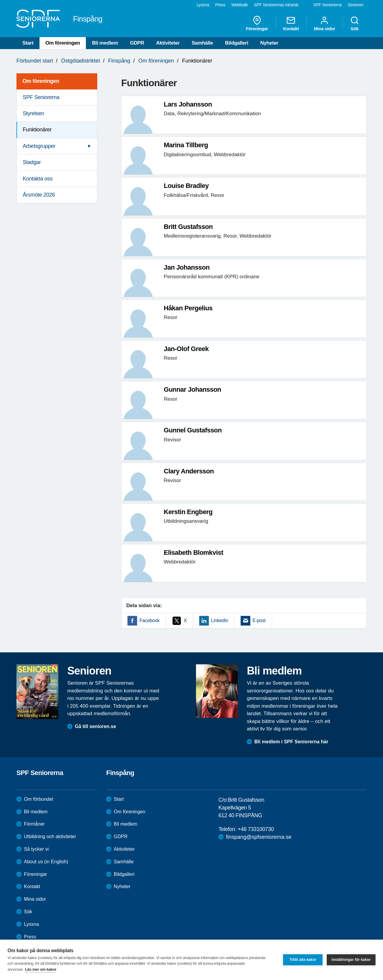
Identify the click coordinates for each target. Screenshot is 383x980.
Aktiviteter (168, 43)
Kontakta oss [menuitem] (38, 179)
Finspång (119, 61)
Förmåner (34, 824)
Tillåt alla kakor (303, 960)
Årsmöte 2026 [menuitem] (39, 195)
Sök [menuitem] (355, 23)
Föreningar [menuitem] (257, 23)
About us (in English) (46, 862)
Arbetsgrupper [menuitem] (39, 146)
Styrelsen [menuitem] (33, 113)
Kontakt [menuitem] (291, 23)
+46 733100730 (256, 829)
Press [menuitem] (220, 5)
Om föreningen (63, 43)
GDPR (137, 43)
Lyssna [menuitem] (203, 5)
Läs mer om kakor (41, 969)
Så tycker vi (36, 849)
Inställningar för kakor (351, 960)
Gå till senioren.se (95, 726)
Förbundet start (35, 61)
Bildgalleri (237, 43)
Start (28, 43)
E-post (259, 620)
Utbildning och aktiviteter (50, 837)
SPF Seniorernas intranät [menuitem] (276, 5)
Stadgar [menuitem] (32, 162)
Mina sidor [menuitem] (325, 23)
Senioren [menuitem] (356, 5)
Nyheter (269, 43)
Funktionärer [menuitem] (37, 130)
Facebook (149, 620)
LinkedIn (219, 620)
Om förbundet (39, 799)
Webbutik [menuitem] (240, 5)
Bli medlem (105, 43)
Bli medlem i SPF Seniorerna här (291, 742)
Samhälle (202, 43)
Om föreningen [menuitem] (41, 81)
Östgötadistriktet (80, 61)
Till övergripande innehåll (0, 0)
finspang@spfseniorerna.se (259, 837)
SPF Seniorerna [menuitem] (327, 5)
